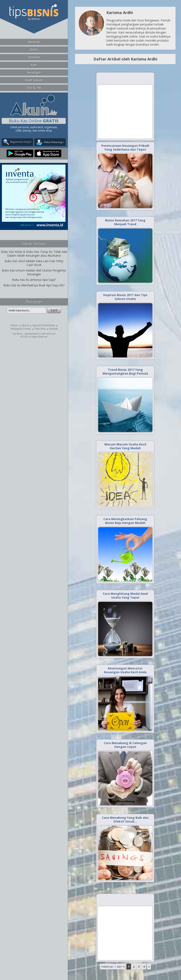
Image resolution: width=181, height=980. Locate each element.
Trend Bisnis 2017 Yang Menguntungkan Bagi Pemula (125, 372)
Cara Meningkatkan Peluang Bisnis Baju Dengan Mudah (125, 521)
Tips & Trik (34, 88)
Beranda (34, 42)
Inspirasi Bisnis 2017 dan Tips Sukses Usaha (125, 297)
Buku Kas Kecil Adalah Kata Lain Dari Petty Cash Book (34, 263)
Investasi (34, 57)
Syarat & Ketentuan (44, 325)
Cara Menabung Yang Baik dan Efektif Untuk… (125, 820)
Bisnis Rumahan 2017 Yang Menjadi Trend (125, 222)
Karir (34, 65)
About (25, 325)
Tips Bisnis (17, 334)
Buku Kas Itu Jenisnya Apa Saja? (34, 280)
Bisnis (34, 50)
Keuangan (34, 72)
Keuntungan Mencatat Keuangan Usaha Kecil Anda (125, 670)
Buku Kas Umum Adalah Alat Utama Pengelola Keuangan (34, 272)
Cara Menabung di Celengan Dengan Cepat (125, 745)
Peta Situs (40, 329)
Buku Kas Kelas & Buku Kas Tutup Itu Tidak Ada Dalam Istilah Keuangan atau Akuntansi (34, 254)
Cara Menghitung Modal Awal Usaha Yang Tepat (125, 596)
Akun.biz (51, 334)
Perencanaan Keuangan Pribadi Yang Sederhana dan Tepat (125, 148)
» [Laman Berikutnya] (149, 967)
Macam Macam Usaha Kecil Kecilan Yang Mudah (125, 446)
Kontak (54, 329)
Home (14, 325)
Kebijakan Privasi (21, 329)
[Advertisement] (125, 112)
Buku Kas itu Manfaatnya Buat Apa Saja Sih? (34, 285)
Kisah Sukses (34, 80)
